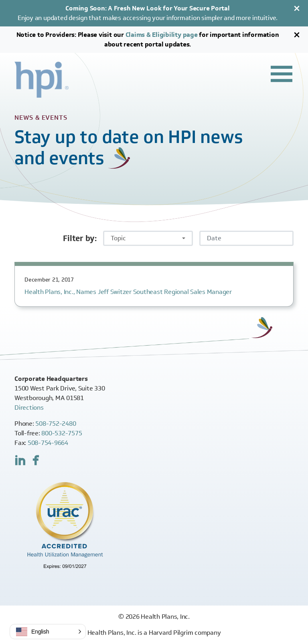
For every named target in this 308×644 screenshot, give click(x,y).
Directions (29, 408)
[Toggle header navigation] (282, 74)
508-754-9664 (48, 443)
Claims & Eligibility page (162, 35)
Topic (118, 238)
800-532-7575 (62, 433)
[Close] (297, 8)
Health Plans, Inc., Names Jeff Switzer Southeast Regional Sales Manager (128, 292)
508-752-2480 (56, 424)
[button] (48, 632)
